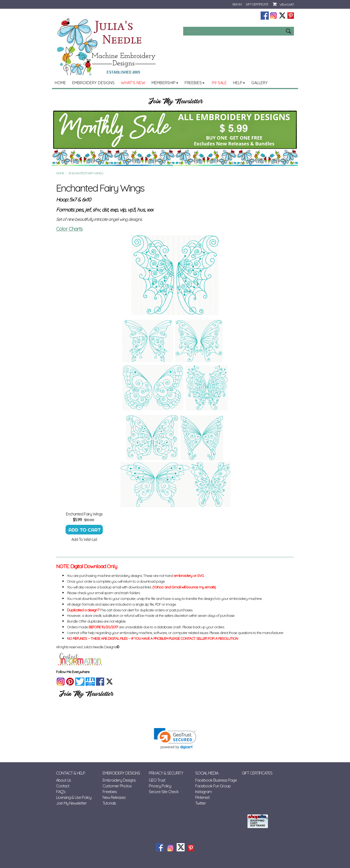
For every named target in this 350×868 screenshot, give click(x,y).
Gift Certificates (257, 773)
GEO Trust (157, 780)
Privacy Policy (160, 786)
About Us (63, 780)
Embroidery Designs (93, 83)
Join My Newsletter (71, 803)
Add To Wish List (84, 539)
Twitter (201, 803)
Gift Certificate (257, 4)
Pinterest (202, 797)
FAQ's (61, 792)
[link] (175, 739)
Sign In (237, 4)
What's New (133, 83)
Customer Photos (117, 786)
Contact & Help (71, 773)
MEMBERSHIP (165, 83)
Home (60, 83)
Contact (63, 786)
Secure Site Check (164, 792)
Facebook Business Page (216, 780)
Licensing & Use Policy (74, 797)
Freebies (195, 83)
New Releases (114, 797)
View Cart (287, 5)
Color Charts (69, 229)
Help (239, 83)
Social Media (207, 773)
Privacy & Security (166, 773)
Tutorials (109, 803)
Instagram (203, 792)
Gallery (259, 83)
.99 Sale (219, 83)
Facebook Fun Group (213, 786)
